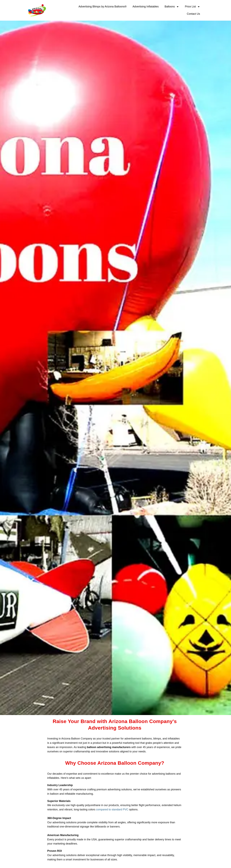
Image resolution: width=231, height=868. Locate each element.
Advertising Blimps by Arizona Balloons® (102, 7)
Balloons (172, 7)
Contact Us (193, 14)
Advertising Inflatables (146, 7)
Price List (192, 7)
